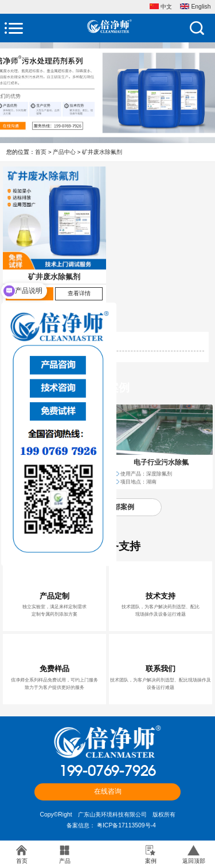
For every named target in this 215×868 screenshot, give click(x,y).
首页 (41, 152)
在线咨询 (108, 791)
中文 (161, 7)
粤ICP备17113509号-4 (126, 825)
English (195, 7)
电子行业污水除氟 (161, 462)
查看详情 (79, 293)
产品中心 (64, 152)
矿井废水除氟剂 (102, 152)
